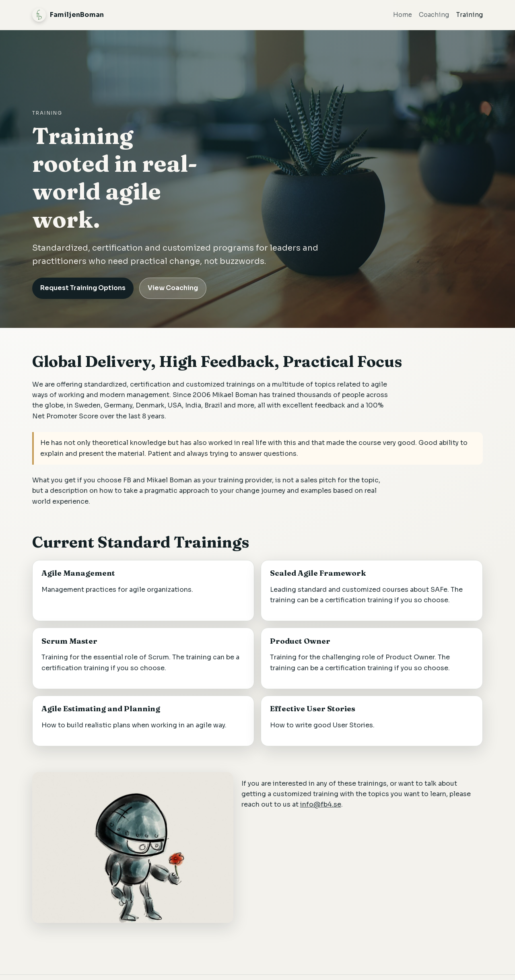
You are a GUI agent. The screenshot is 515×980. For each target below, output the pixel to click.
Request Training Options (83, 288)
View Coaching (173, 288)
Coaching (434, 15)
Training (470, 15)
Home (403, 15)
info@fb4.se (321, 804)
